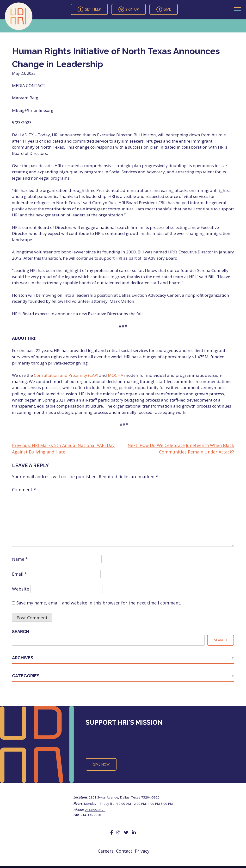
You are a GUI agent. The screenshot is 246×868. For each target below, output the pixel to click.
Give (164, 9)
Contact (124, 851)
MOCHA (116, 375)
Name (20, 559)
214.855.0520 (95, 810)
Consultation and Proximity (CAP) (66, 375)
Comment (24, 490)
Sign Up (129, 9)
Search (21, 632)
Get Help (89, 9)
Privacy (142, 851)
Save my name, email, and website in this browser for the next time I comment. (99, 603)
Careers (106, 851)
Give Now (101, 764)
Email (19, 574)
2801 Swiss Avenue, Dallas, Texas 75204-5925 (124, 797)
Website (21, 589)
